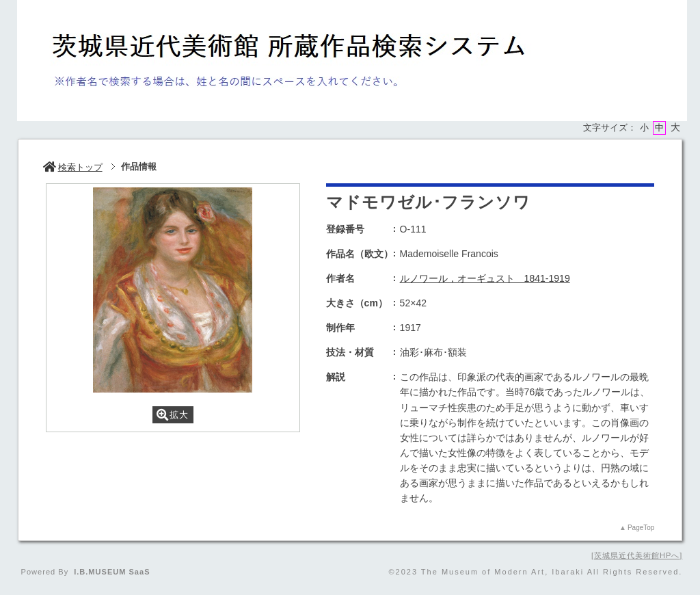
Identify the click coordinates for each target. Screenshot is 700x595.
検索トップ (73, 167)
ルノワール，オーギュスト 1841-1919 (485, 278)
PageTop (641, 528)
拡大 (173, 415)
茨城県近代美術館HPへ (637, 555)
